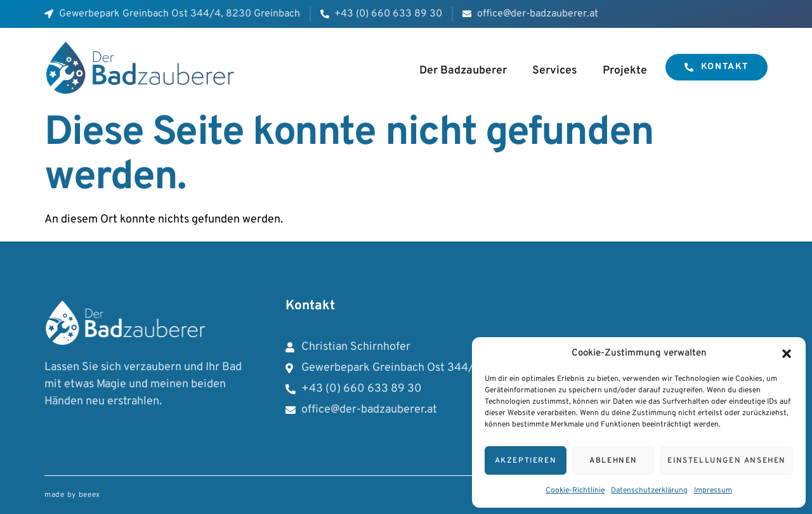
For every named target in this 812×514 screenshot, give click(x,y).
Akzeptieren (526, 461)
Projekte (625, 71)
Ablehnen (613, 461)
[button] (787, 354)
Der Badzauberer (463, 71)
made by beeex (72, 495)
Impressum (713, 491)
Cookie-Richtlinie (575, 491)
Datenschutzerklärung (649, 491)
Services (555, 71)
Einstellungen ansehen (727, 461)
